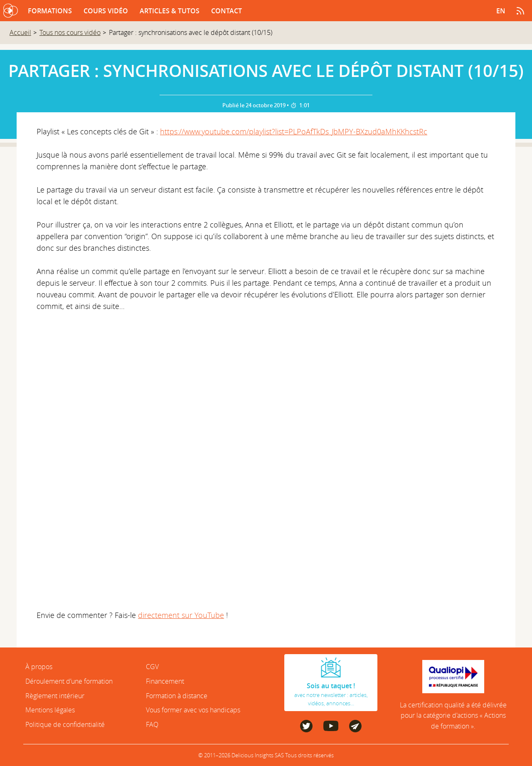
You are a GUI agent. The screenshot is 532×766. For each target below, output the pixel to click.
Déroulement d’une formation (69, 681)
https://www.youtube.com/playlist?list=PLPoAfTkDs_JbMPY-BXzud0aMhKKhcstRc (294, 131)
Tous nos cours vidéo (70, 32)
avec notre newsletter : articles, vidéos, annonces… (331, 682)
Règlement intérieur (55, 696)
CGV (152, 667)
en (501, 11)
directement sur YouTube (181, 615)
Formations (51, 11)
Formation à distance (177, 696)
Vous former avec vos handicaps (193, 710)
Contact (227, 11)
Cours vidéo (107, 11)
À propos (39, 667)
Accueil (20, 32)
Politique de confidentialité (65, 724)
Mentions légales (50, 710)
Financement (165, 681)
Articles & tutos (170, 11)
